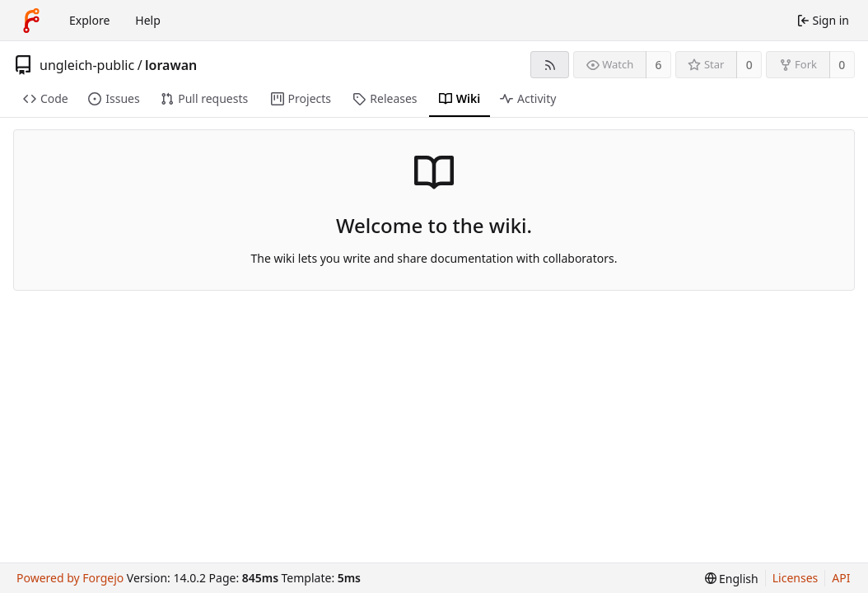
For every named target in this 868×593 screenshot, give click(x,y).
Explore (89, 20)
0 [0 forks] (842, 65)
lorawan (171, 65)
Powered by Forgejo (70, 578)
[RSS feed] (550, 65)
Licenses (796, 578)
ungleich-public (87, 65)
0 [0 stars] (749, 65)
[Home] (31, 21)
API (841, 578)
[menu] (732, 579)
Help (148, 20)
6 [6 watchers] (659, 65)
